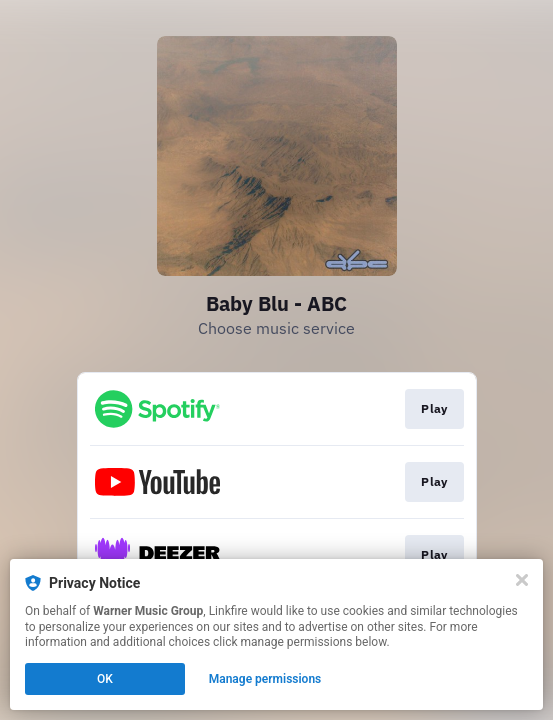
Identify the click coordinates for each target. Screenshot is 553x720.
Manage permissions (265, 679)
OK (105, 679)
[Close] (522, 580)
